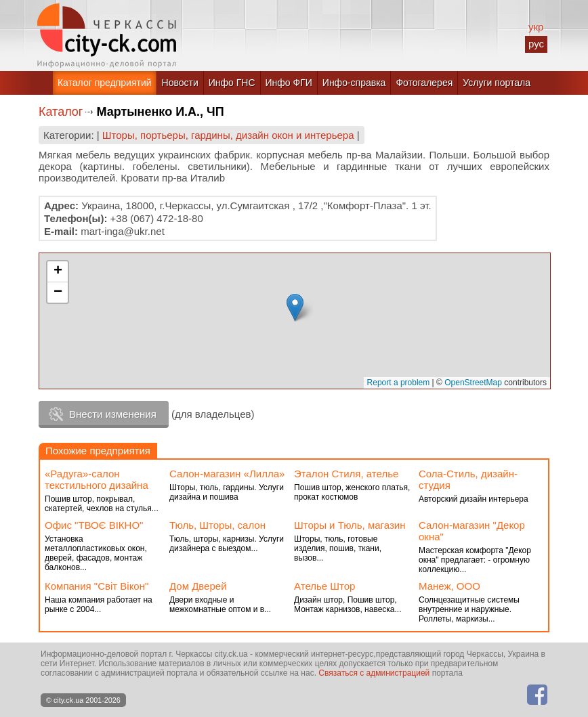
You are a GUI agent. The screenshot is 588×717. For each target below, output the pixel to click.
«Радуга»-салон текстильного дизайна (97, 479)
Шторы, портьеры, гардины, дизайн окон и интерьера (228, 135)
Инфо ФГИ (289, 83)
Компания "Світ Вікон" (97, 586)
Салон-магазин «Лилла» (227, 474)
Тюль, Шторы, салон (217, 525)
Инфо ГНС (232, 83)
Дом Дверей (198, 586)
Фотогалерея (424, 83)
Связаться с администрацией (374, 673)
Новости (180, 83)
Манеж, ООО (449, 586)
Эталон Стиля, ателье (346, 474)
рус (536, 44)
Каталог (61, 112)
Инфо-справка (354, 83)
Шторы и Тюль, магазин (350, 525)
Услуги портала (497, 83)
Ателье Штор (324, 586)
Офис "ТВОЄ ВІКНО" (94, 525)
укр (536, 27)
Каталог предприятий (105, 83)
